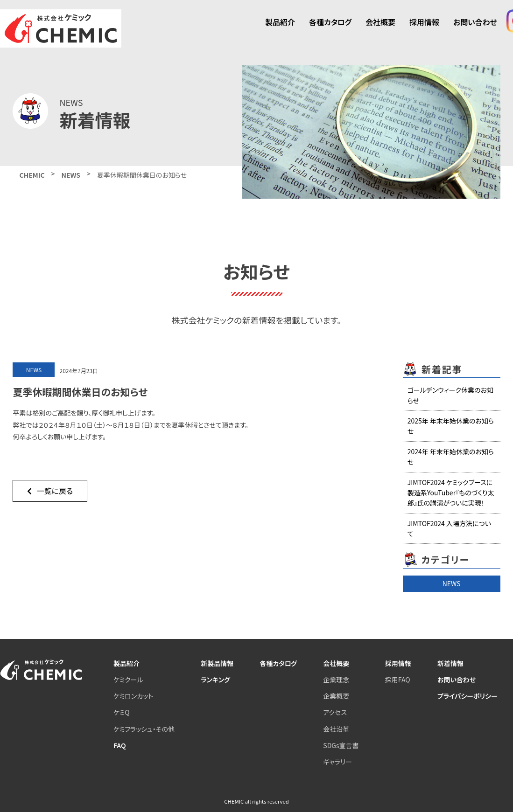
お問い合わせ (475, 22)
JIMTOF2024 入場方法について (449, 528)
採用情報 (424, 22)
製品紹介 (280, 22)
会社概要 (380, 22)
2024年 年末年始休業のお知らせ (451, 457)
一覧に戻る (50, 491)
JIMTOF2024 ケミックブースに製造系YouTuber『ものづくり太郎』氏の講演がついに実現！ (451, 493)
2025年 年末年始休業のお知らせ (451, 426)
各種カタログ (330, 22)
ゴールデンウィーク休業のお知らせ (450, 395)
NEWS (452, 583)
